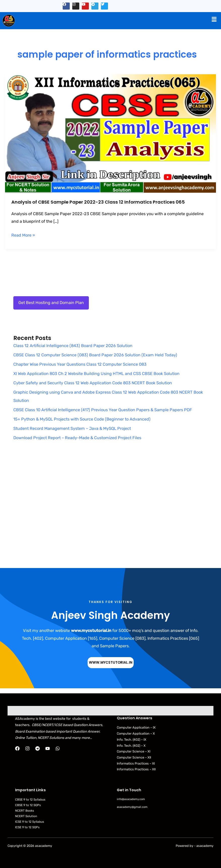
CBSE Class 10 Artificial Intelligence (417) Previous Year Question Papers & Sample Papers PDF (103, 410)
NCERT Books (25, 811)
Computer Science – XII (134, 757)
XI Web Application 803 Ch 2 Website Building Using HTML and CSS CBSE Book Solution (96, 374)
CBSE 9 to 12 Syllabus (30, 800)
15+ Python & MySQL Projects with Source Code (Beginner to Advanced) (82, 419)
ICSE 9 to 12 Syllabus (30, 822)
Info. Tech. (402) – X (131, 746)
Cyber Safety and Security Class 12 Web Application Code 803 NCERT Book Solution (93, 383)
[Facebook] (17, 748)
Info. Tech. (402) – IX (132, 740)
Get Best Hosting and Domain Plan (51, 303)
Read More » (23, 235)
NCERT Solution (26, 816)
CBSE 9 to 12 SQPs (28, 805)
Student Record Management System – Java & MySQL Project (72, 428)
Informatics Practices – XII (136, 769)
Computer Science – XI (134, 751)
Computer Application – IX (136, 727)
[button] (214, 19)
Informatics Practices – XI (136, 763)
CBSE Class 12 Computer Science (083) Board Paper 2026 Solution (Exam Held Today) (95, 355)
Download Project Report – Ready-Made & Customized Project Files (77, 438)
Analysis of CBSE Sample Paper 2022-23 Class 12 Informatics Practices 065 (98, 202)
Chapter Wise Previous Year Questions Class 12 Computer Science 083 (80, 364)
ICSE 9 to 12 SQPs (27, 827)
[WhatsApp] (58, 748)
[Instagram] (27, 748)
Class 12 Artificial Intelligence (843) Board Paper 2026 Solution (73, 346)
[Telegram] (38, 748)
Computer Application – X (136, 733)
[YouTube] (48, 748)
